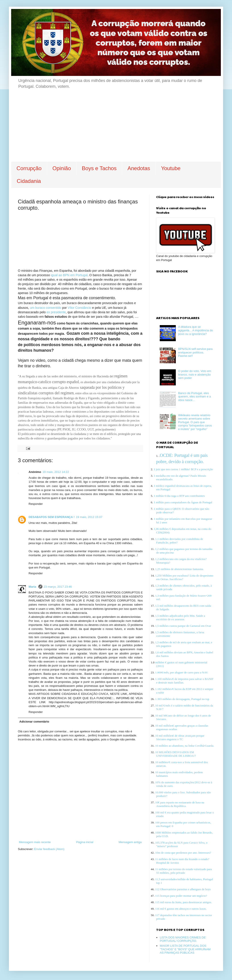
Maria (33, 587)
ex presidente (56, 312)
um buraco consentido (46, 308)
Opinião (62, 168)
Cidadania (29, 181)
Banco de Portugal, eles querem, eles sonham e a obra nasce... (194, 397)
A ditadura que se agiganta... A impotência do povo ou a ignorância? (195, 330)
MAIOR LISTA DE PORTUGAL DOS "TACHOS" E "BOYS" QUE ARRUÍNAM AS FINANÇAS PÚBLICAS (185, 949)
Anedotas (139, 168)
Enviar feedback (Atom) (49, 849)
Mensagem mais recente (35, 842)
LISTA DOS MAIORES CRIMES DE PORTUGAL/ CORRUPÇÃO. (183, 939)
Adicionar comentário (34, 722)
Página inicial (85, 842)
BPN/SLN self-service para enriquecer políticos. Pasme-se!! (195, 352)
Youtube (171, 168)
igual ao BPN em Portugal (69, 275)
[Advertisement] (116, 128)
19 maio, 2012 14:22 (56, 472)
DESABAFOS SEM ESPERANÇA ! (52, 517)
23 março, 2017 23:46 (58, 587)
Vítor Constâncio (79, 308)
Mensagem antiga (130, 842)
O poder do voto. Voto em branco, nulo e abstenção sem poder (195, 374)
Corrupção (29, 168)
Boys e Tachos (99, 168)
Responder (36, 504)
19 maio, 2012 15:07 (89, 517)
